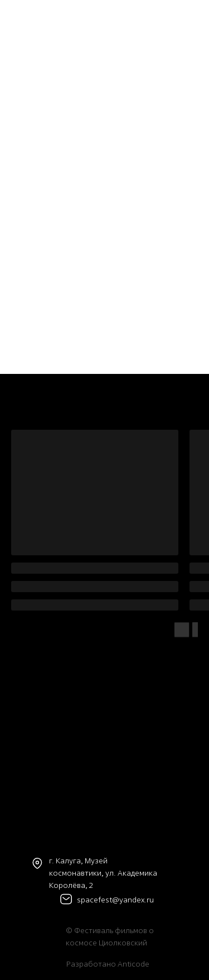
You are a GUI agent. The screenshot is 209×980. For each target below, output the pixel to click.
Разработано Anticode (108, 964)
